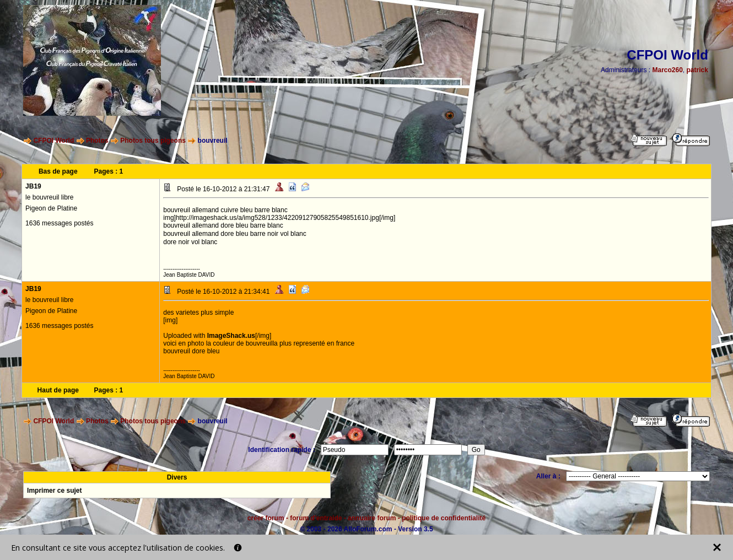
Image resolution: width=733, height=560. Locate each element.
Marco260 (667, 70)
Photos (97, 141)
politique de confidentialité (444, 518)
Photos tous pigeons (153, 141)
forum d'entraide (316, 518)
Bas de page (58, 171)
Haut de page (58, 390)
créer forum (266, 518)
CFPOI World (53, 141)
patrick (697, 70)
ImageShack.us (231, 336)
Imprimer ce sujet (54, 491)
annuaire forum (372, 518)
